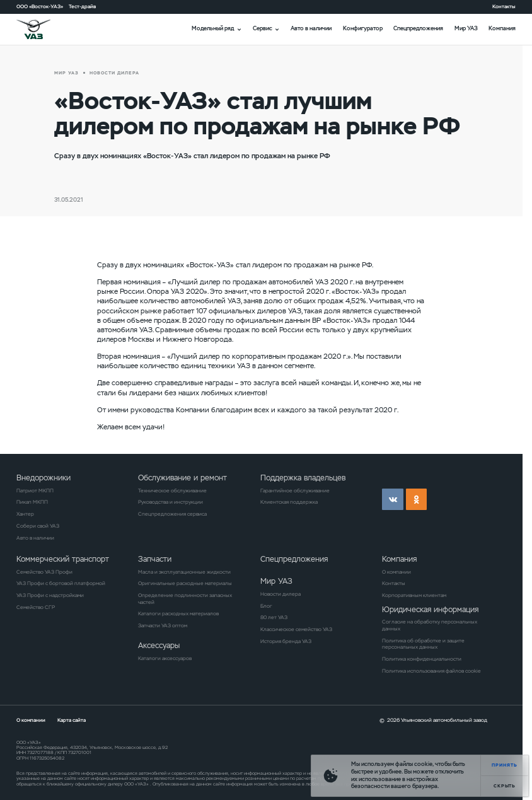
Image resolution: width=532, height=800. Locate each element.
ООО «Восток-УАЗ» (40, 6)
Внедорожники (43, 478)
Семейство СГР (36, 607)
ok (417, 499)
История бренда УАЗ (286, 641)
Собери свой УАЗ (38, 526)
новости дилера (114, 73)
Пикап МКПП (32, 502)
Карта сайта (72, 720)
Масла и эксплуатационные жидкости (184, 572)
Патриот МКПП (35, 490)
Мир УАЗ (466, 28)
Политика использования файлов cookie (431, 671)
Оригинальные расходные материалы (185, 583)
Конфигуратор (363, 28)
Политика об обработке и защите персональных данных (423, 644)
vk (393, 499)
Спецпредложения (418, 28)
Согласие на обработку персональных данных (430, 625)
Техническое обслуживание (172, 490)
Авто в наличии (311, 28)
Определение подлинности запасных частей (185, 599)
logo (42, 29)
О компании (396, 572)
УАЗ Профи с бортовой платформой (61, 583)
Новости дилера (280, 594)
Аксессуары (159, 645)
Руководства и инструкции (171, 502)
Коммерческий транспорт (63, 559)
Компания (502, 28)
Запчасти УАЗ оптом (163, 625)
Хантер (25, 514)
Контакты (504, 6)
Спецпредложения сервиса (172, 514)
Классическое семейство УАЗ (296, 629)
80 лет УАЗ (274, 617)
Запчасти (155, 559)
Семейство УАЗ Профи (44, 572)
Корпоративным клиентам (414, 595)
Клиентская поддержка (289, 502)
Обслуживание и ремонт (182, 478)
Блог (266, 606)
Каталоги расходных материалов (178, 613)
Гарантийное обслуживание (295, 490)
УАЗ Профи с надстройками (50, 595)
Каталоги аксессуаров (165, 658)
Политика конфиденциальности (422, 659)
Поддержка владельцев (303, 478)
